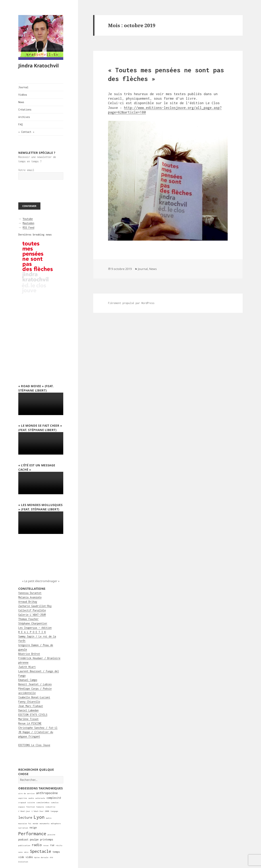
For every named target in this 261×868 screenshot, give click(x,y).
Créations (25, 110)
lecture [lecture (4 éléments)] (25, 817)
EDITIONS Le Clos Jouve (34, 745)
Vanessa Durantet (30, 593)
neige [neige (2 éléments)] (33, 828)
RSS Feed (28, 227)
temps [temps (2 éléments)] (56, 852)
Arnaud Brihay (28, 602)
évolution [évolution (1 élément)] (23, 862)
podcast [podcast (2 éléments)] (23, 839)
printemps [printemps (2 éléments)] (47, 839)
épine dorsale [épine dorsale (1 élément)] (41, 857)
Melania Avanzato (30, 597)
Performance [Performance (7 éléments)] (32, 833)
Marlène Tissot (28, 719)
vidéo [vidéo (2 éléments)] (29, 857)
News (21, 102)
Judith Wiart (27, 667)
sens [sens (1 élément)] (20, 852)
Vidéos (23, 95)
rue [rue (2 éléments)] (52, 845)
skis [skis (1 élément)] (26, 852)
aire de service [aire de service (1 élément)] (26, 793)
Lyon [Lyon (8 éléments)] (39, 817)
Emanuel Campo (28, 680)
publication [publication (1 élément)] (24, 845)
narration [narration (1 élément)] (23, 828)
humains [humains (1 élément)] (40, 807)
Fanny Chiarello (29, 702)
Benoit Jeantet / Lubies (35, 684)
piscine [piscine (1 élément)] (51, 835)
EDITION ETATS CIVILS (33, 715)
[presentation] (46, 191)
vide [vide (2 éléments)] (21, 857)
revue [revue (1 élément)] (46, 845)
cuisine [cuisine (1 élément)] (31, 803)
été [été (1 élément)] (51, 857)
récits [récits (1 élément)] (59, 845)
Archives (24, 117)
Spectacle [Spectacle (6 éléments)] (41, 851)
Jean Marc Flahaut (31, 706)
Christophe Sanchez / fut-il (38, 728)
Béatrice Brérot (29, 654)
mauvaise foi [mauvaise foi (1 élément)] (25, 824)
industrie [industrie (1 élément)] (50, 807)
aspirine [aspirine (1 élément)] (23, 798)
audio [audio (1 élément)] (31, 798)
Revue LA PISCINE (30, 723)
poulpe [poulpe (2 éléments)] (34, 839)
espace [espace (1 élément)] (22, 807)
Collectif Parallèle (32, 610)
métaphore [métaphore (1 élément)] (56, 824)
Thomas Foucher (28, 619)
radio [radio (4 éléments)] (37, 845)
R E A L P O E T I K (32, 632)
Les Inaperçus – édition (35, 628)
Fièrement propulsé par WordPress (131, 303)
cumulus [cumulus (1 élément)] (55, 803)
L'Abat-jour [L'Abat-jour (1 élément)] (24, 811)
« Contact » (26, 132)
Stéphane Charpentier (33, 623)
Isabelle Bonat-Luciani (34, 697)
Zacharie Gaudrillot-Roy (35, 606)
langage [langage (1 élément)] (54, 811)
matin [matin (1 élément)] (49, 818)
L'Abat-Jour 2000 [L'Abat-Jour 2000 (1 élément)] (40, 811)
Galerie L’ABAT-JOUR (32, 615)
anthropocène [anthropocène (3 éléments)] (47, 793)
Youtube (28, 219)
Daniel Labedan (28, 710)
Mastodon (28, 223)
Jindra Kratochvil (39, 65)
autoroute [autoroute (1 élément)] (40, 798)
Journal (23, 87)
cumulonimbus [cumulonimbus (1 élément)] (43, 803)
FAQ (20, 124)
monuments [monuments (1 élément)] (45, 824)
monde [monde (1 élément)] (36, 824)
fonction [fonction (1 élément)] (31, 807)
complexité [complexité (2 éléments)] (54, 798)
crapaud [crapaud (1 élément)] (22, 803)
